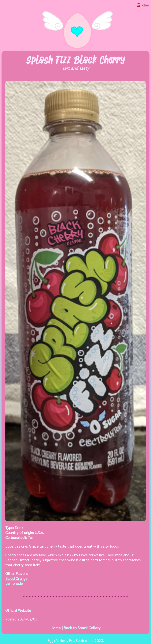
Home (56, 628)
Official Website (18, 610)
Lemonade (14, 583)
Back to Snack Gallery (82, 628)
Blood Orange (16, 578)
